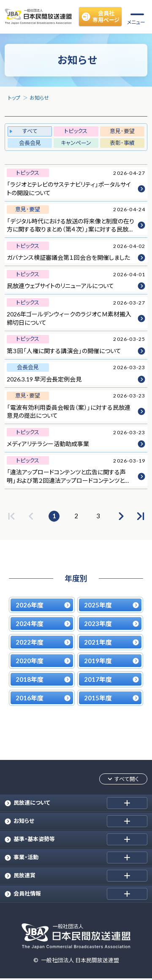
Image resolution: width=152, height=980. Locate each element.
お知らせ (39, 98)
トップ (14, 98)
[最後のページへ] (141, 516)
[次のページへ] (120, 516)
